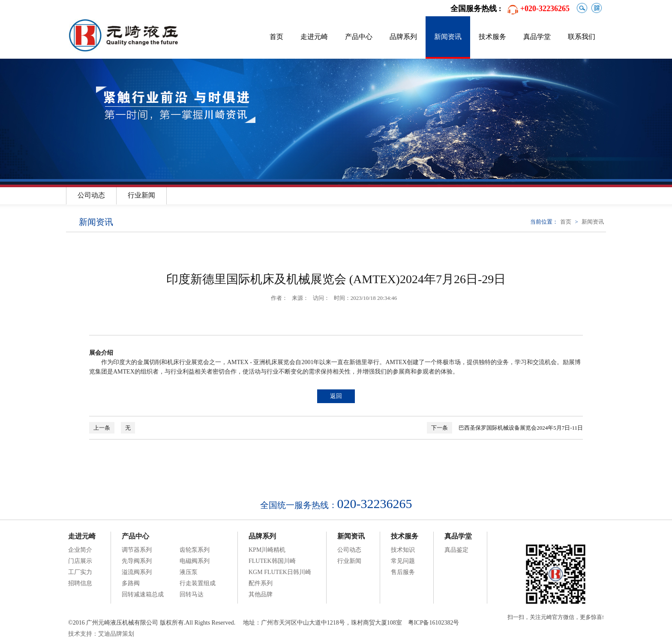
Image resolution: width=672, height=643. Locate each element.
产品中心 (359, 37)
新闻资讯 (448, 37)
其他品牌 (261, 594)
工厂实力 (80, 572)
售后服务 (403, 572)
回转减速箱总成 (143, 594)
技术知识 (403, 550)
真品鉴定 (456, 550)
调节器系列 (137, 550)
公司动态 (91, 195)
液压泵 (189, 572)
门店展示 (80, 561)
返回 (336, 396)
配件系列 (261, 583)
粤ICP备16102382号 (434, 623)
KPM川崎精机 (267, 550)
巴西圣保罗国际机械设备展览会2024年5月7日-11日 (521, 428)
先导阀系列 (137, 561)
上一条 (102, 428)
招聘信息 (80, 583)
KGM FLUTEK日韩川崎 (280, 572)
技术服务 (492, 37)
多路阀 (131, 583)
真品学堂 (537, 37)
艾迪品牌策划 (116, 634)
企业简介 (80, 550)
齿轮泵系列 (195, 550)
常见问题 (403, 561)
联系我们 (582, 37)
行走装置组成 (198, 583)
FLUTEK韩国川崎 (272, 561)
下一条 (439, 428)
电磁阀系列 (195, 561)
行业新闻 (141, 195)
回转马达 (192, 594)
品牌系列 (403, 37)
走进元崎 (314, 37)
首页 (276, 37)
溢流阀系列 (137, 572)
